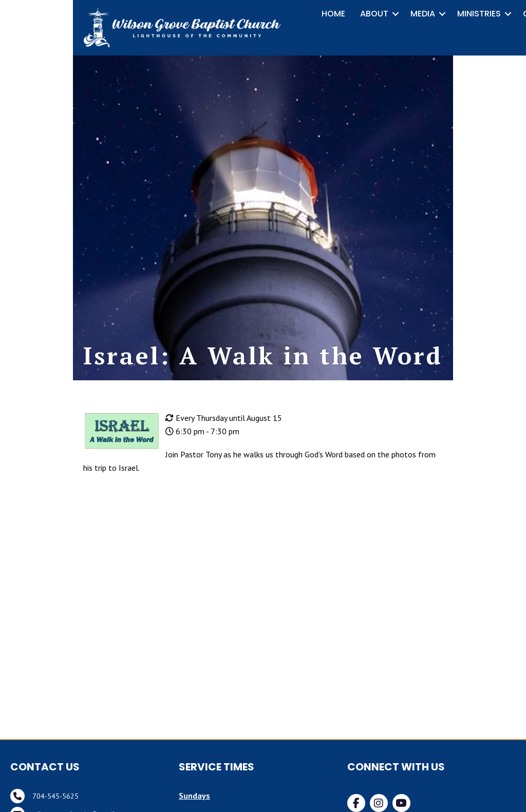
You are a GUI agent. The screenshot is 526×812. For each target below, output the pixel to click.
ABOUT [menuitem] (374, 14)
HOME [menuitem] (333, 14)
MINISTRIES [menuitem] (479, 14)
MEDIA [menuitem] (423, 14)
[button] (396, 14)
